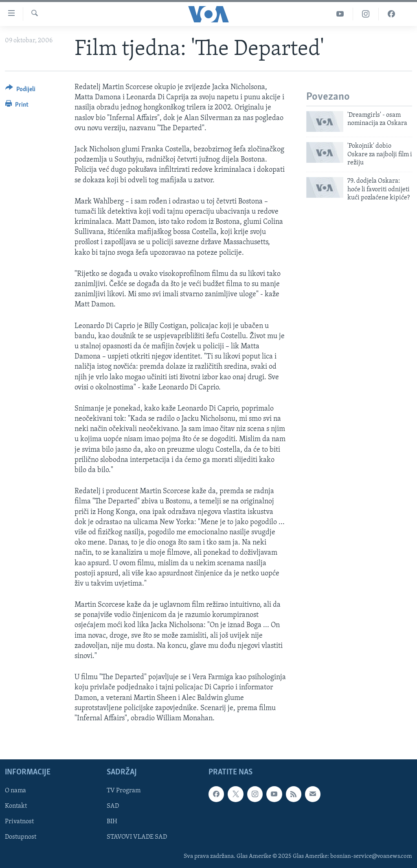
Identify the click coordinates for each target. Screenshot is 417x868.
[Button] (20, 91)
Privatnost (19, 822)
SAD (113, 807)
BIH (112, 822)
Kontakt (16, 807)
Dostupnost (21, 837)
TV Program (124, 791)
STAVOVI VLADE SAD (137, 837)
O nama (15, 791)
